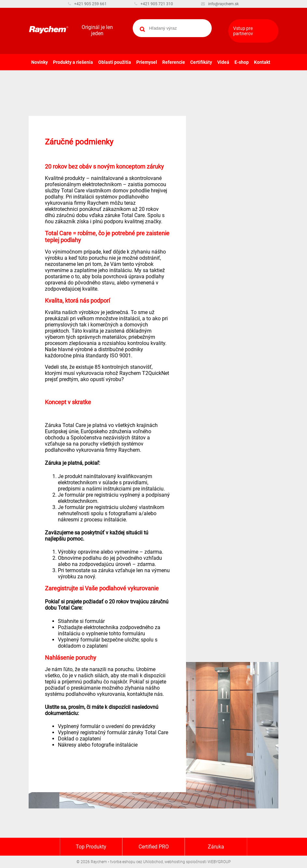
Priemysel (147, 62)
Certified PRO (154, 847)
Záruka (216, 847)
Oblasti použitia (115, 62)
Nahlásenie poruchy (71, 658)
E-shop (242, 62)
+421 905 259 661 (87, 4)
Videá (223, 62)
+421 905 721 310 (154, 4)
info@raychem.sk (220, 4)
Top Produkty (91, 847)
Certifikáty (201, 62)
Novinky (40, 62)
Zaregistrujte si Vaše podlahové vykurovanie (102, 588)
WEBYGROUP (219, 862)
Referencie (174, 62)
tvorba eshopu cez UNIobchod (137, 862)
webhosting (175, 862)
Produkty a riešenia (73, 62)
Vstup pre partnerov (243, 31)
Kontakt (262, 62)
